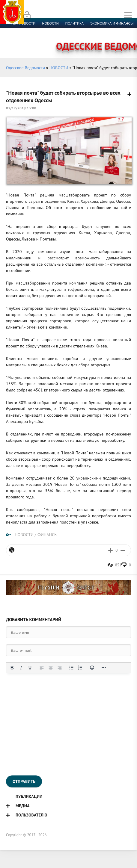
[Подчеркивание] (30, 668)
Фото (16, 38)
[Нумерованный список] (80, 668)
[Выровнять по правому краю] (60, 668)
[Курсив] (21, 668)
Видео (116, 31)
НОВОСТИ (59, 68)
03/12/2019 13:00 (21, 108)
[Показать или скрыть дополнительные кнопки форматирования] (104, 668)
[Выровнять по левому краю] (42, 668)
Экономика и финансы (112, 23)
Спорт (17, 31)
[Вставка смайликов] (92, 668)
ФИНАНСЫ (48, 535)
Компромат (92, 31)
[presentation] (52, 758)
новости (50, 23)
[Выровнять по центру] (51, 668)
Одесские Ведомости (25, 68)
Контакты (36, 38)
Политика (74, 23)
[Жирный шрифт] (12, 668)
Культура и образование (52, 31)
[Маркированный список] (71, 668)
